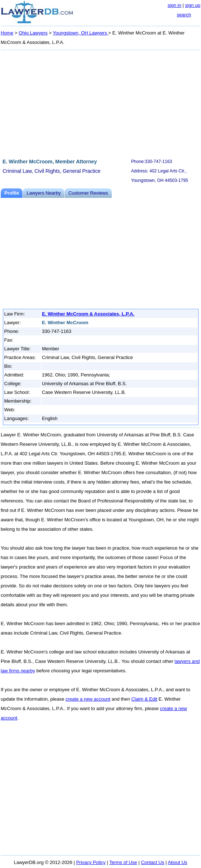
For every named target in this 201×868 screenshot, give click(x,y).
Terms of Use (123, 862)
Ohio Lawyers (33, 33)
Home (7, 33)
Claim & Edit (144, 699)
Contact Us (152, 862)
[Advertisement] (100, 103)
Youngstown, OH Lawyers (81, 33)
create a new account (88, 699)
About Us (178, 862)
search (184, 15)
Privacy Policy (91, 862)
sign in (175, 5)
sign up (193, 5)
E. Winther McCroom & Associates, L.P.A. (88, 314)
